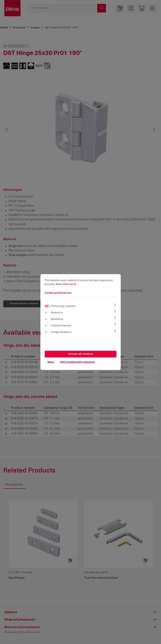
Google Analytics (61, 332)
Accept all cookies (81, 354)
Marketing (57, 319)
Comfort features (61, 325)
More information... (67, 284)
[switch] (47, 312)
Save (51, 362)
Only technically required (77, 362)
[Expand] (115, 305)
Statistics (57, 312)
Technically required (63, 306)
